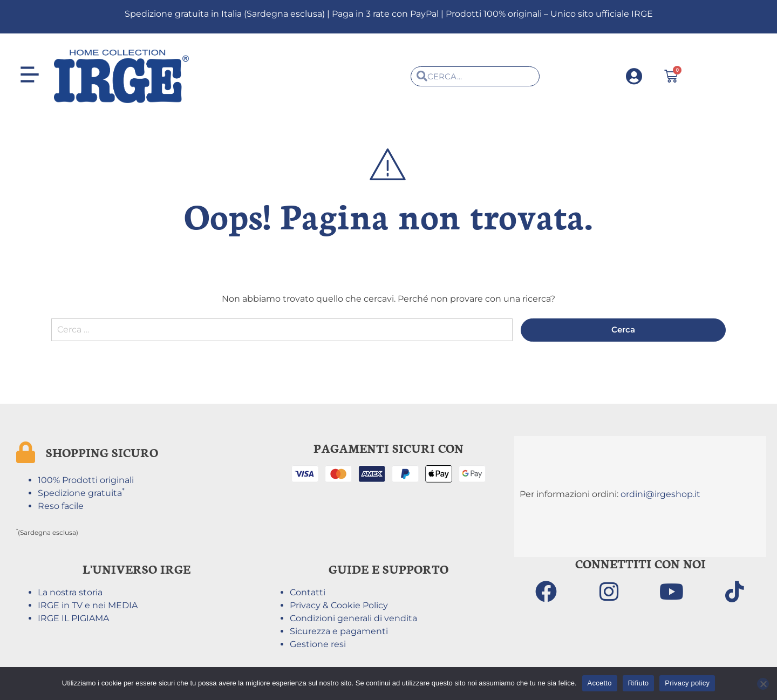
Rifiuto (639, 683)
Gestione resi (318, 646)
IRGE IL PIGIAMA (73, 620)
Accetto (600, 683)
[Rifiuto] (763, 684)
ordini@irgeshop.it (660, 496)
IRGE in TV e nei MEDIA (88, 607)
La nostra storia (70, 594)
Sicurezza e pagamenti (339, 633)
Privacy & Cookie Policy (339, 607)
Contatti (308, 594)
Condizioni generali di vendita (353, 620)
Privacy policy (687, 683)
